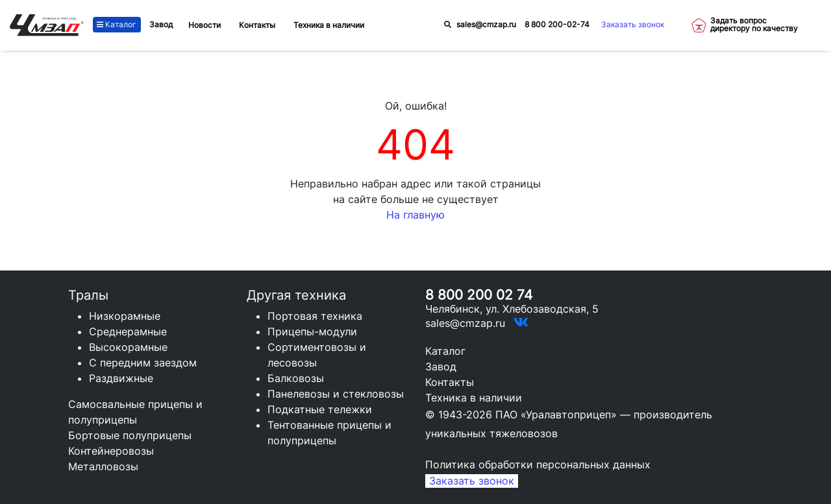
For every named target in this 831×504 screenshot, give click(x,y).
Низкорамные (125, 316)
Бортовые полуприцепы (130, 435)
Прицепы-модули (312, 331)
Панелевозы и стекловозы (336, 394)
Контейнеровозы (111, 451)
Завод (161, 25)
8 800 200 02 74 (479, 295)
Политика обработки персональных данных (538, 464)
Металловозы (103, 466)
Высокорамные (128, 347)
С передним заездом (143, 363)
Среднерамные (128, 331)
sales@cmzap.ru (486, 25)
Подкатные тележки (320, 409)
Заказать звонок (633, 25)
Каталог (117, 25)
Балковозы (296, 378)
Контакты (450, 382)
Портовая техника (315, 316)
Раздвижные (121, 378)
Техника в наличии (474, 398)
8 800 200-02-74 (557, 25)
